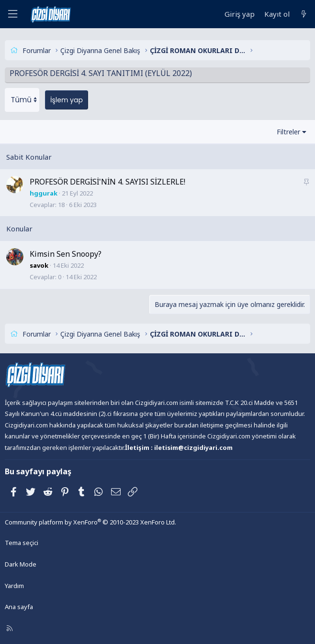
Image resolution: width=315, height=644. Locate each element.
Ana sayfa (19, 607)
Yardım (14, 586)
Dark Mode (21, 564)
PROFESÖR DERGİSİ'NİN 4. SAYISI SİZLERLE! (107, 182)
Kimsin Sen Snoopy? (66, 254)
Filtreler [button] (288, 132)
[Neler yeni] (304, 14)
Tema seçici (22, 543)
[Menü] (12, 14)
